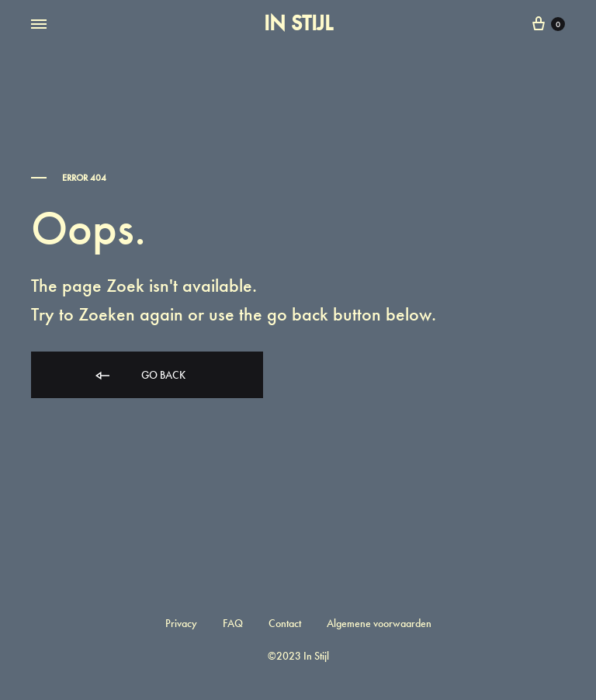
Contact (285, 623)
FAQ (233, 623)
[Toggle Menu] (39, 25)
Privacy (181, 623)
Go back (139, 376)
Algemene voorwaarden (379, 623)
